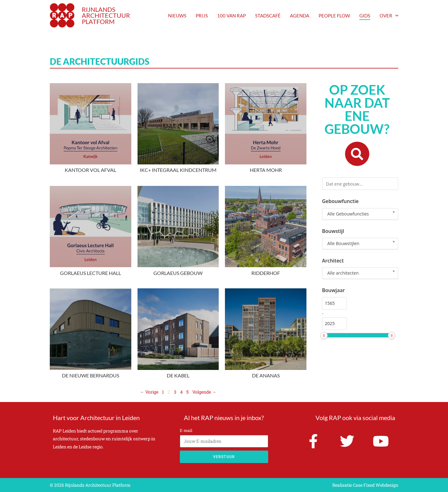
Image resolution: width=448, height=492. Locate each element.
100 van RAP (231, 16)
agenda (300, 16)
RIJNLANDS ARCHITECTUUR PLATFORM (106, 16)
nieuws (177, 16)
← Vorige (149, 392)
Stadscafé (268, 16)
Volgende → (204, 392)
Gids (365, 16)
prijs (202, 16)
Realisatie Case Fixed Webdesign (365, 485)
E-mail (186, 430)
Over (389, 16)
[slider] (324, 335)
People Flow (334, 16)
